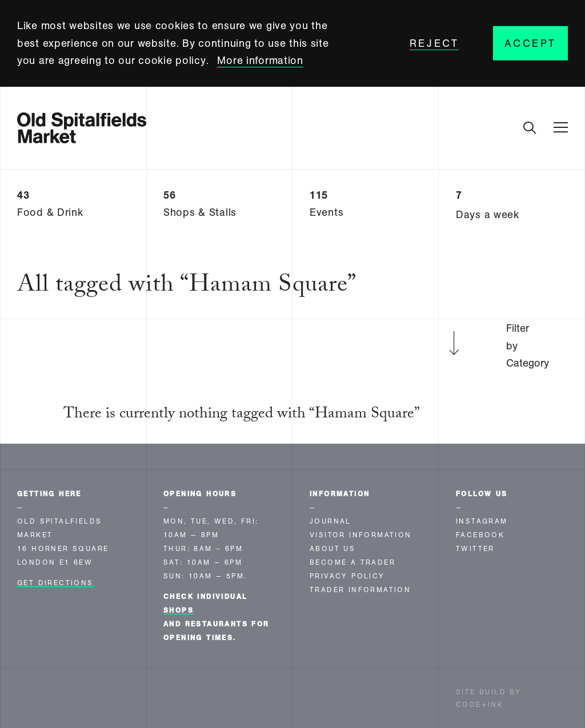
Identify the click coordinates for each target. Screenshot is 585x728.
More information (260, 61)
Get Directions (55, 583)
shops (179, 610)
